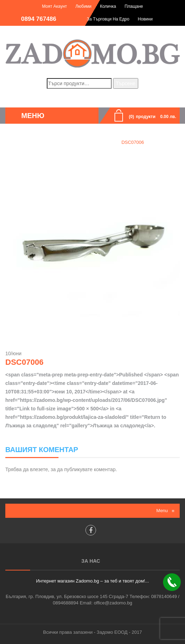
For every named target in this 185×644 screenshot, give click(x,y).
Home (47, 142)
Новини (145, 19)
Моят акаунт (54, 6)
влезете (39, 469)
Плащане (134, 6)
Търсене (126, 83)
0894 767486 (38, 19)
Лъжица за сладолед (87, 142)
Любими (83, 6)
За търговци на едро (108, 19)
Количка (108, 6)
